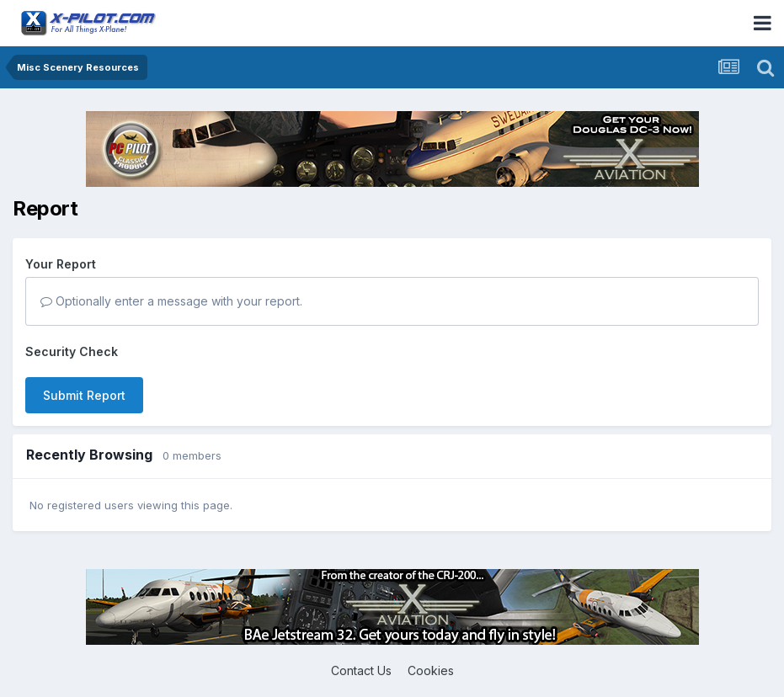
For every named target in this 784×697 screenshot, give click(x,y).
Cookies (431, 670)
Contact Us (361, 670)
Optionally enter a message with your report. (171, 301)
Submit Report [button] (84, 395)
